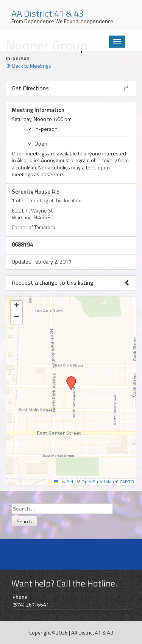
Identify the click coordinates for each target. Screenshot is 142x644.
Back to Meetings (28, 66)
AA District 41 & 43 (92, 632)
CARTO (127, 482)
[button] (69, 379)
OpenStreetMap (98, 482)
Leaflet (64, 482)
